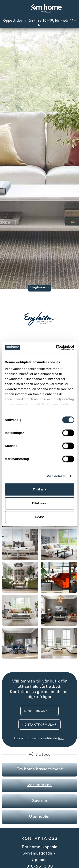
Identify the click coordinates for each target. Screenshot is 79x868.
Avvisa (40, 517)
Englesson (32, 738)
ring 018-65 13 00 (39, 711)
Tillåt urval (39, 503)
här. (61, 738)
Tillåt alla (40, 489)
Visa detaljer (56, 476)
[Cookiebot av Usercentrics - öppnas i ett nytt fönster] (56, 347)
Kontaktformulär (40, 724)
